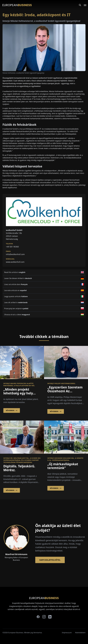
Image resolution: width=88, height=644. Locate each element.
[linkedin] (50, 617)
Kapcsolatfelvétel (50, 560)
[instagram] (44, 617)
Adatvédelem (80, 633)
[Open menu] (84, 5)
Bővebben (12, 410)
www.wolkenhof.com (15, 262)
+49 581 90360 (12, 247)
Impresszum (67, 633)
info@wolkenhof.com (15, 254)
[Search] (80, 5)
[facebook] (38, 617)
